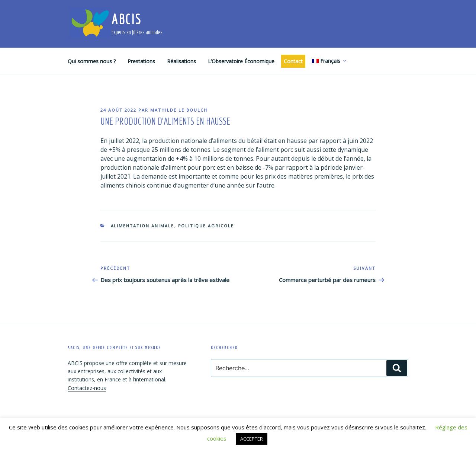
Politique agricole (206, 226)
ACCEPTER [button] (252, 439)
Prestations (141, 61)
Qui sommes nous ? (92, 61)
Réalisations (181, 61)
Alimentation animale (143, 226)
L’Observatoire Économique (241, 61)
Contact (293, 61)
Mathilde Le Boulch (179, 110)
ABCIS (126, 19)
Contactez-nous (87, 388)
